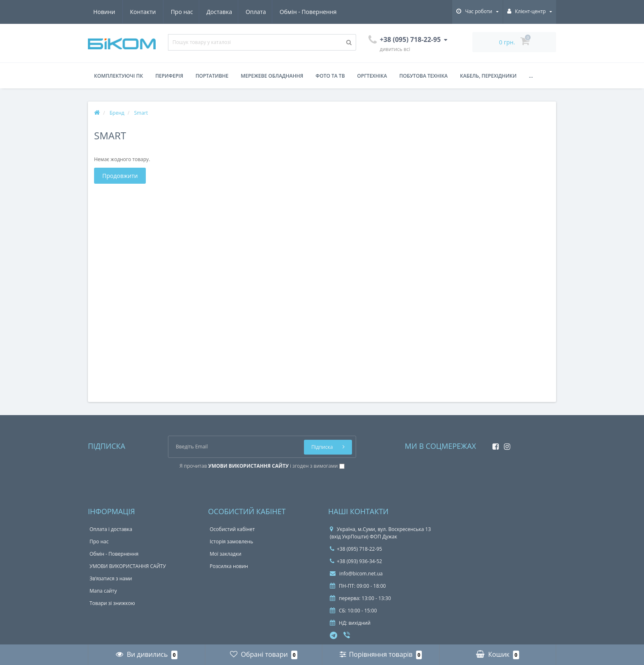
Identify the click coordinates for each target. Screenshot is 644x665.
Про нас (104, 12)
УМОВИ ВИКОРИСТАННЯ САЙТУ (128, 566)
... (531, 76)
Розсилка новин (229, 566)
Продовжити (120, 176)
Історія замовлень (232, 541)
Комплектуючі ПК (118, 76)
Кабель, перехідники (488, 76)
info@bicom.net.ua (356, 574)
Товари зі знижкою (112, 603)
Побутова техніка (423, 76)
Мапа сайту (103, 591)
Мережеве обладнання (272, 76)
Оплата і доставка (111, 529)
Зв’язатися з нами (111, 578)
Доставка (143, 12)
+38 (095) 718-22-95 (356, 549)
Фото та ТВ (330, 76)
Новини (289, 12)
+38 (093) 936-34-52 (356, 561)
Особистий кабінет (232, 529)
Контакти (328, 12)
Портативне (212, 76)
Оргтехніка (372, 76)
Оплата (181, 12)
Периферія (169, 76)
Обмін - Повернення (234, 12)
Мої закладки (226, 554)
